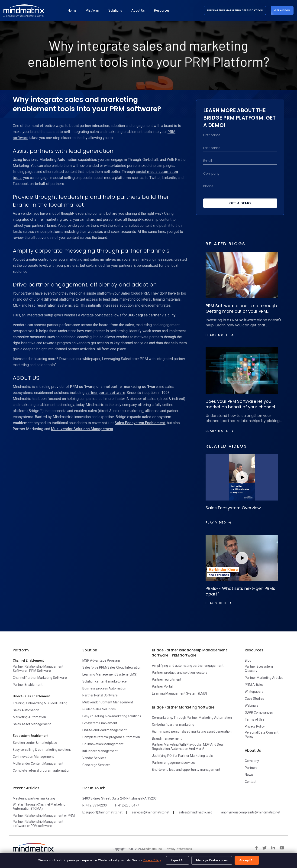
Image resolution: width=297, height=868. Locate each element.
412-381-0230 (96, 805)
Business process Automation (104, 688)
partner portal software (105, 393)
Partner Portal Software (100, 695)
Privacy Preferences (179, 849)
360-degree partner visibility (152, 315)
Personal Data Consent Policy (262, 735)
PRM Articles (254, 685)
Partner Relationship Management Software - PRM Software (38, 669)
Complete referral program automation (42, 770)
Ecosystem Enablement (100, 723)
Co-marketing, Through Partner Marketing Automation (192, 718)
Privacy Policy (152, 860)
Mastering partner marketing (34, 798)
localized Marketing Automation (50, 160)
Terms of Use (255, 719)
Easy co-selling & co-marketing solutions (42, 750)
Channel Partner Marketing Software (40, 678)
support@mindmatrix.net (104, 812)
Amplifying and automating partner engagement (188, 666)
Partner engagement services (174, 763)
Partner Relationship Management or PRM (44, 816)
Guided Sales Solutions (99, 709)
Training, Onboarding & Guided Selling (40, 703)
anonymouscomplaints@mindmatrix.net (251, 812)
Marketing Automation (29, 717)
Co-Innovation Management (33, 757)
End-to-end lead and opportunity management (186, 770)
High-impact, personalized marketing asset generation (192, 731)
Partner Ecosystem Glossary (259, 669)
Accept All (247, 860)
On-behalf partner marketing (173, 725)
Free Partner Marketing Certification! (235, 10)
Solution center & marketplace (35, 743)
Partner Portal (162, 686)
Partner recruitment (167, 679)
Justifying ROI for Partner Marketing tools (182, 756)
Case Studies (254, 699)
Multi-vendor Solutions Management (82, 429)
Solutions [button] (115, 10)
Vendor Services (94, 758)
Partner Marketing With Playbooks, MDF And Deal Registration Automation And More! (188, 747)
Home (72, 10)
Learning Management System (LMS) (110, 674)
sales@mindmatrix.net (195, 812)
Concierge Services (96, 765)
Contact (251, 782)
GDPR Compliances (259, 712)
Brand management (167, 738)
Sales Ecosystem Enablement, (140, 423)
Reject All (178, 860)
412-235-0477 (129, 805)
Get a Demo (282, 10)
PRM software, (83, 387)
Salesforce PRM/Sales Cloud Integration (112, 667)
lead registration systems (50, 305)
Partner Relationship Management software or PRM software (38, 824)
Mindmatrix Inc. (152, 849)
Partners (251, 768)
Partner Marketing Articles (264, 678)
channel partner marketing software (127, 387)
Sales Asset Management (32, 724)
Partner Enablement (28, 685)
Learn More (220, 335)
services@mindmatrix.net (151, 812)
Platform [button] (92, 10)
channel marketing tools (51, 219)
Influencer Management (100, 751)
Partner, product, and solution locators (180, 673)
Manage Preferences (212, 860)
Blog (248, 660)
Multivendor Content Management (38, 764)
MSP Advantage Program (101, 660)
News (249, 775)
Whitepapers (254, 692)
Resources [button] (162, 10)
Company (252, 761)
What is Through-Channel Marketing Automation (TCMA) (39, 806)
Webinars (252, 705)
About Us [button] (138, 10)
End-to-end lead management (105, 730)
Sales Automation (26, 710)
